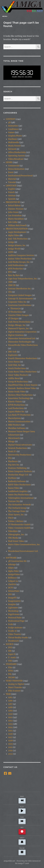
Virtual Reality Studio (18, 637)
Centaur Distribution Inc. (20, 289)
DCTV (11, 588)
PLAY (22, 810)
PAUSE (22, 851)
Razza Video (14, 488)
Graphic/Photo (15, 136)
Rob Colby (13, 222)
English (12, 189)
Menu (5, 16)
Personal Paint (15, 618)
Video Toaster (15, 634)
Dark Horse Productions (19, 322)
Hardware (13, 139)
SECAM (11, 677)
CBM (10, 282)
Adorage (12, 564)
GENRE (9, 162)
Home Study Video (17, 392)
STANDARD (11, 664)
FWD (22, 820)
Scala (11, 624)
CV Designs (13, 318)
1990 (10, 714)
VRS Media (13, 538)
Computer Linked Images (20, 295)
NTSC (11, 671)
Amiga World (14, 249)
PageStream (14, 614)
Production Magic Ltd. (18, 475)
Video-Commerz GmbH (19, 528)
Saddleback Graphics (18, 491)
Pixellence (13, 461)
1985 (10, 697)
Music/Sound (14, 146)
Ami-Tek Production (18, 239)
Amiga (11, 242)
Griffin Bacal (14, 378)
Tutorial (12, 182)
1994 (10, 727)
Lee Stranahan (15, 215)
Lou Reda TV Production (19, 415)
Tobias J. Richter (16, 521)
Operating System (16, 156)
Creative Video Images (18, 315)
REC (22, 830)
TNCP (11, 518)
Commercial (14, 166)
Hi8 (10, 651)
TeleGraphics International (21, 498)
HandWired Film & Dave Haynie (23, 385)
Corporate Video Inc (17, 302)
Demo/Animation (16, 169)
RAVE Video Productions (19, 485)
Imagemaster (14, 601)
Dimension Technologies (20, 342)
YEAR (8, 694)
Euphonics (13, 355)
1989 (10, 711)
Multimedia (13, 142)
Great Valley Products (18, 375)
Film (10, 667)
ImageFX (12, 598)
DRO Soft (12, 352)
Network (12, 149)
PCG (10, 458)
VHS (10, 661)
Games (11, 132)
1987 (10, 704)
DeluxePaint (14, 591)
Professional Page (16, 621)
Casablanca (13, 129)
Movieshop (13, 611)
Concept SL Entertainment (21, 299)
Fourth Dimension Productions (23, 358)
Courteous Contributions (20, 305)
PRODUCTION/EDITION (17, 229)
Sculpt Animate (15, 628)
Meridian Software (17, 428)
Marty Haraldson (16, 219)
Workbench (13, 641)
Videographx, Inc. (16, 534)
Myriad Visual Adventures (20, 445)
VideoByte (13, 531)
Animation (13, 126)
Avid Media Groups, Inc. (19, 262)
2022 (10, 754)
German (12, 195)
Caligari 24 (13, 581)
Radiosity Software (17, 481)
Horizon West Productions (20, 395)
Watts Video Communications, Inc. (24, 544)
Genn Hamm (14, 362)
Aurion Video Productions (20, 259)
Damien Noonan (16, 209)
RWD (22, 799)
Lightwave (13, 608)
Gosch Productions (17, 368)
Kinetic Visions (15, 402)
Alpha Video (14, 235)
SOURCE (10, 644)
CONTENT (10, 119)
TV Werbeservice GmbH (19, 525)
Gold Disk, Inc (15, 365)
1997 (10, 737)
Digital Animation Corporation (22, 332)
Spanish (12, 199)
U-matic (12, 657)
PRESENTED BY (13, 202)
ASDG (11, 252)
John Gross (13, 212)
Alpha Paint (13, 571)
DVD (10, 647)
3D (9, 122)
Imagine (12, 604)
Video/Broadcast (16, 159)
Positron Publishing (17, 468)
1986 (10, 701)
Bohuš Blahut (14, 205)
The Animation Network (19, 505)
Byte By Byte (14, 275)
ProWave (12, 478)
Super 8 (12, 654)
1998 (10, 741)
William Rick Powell (17, 225)
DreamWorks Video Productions (23, 345)
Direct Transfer (15, 687)
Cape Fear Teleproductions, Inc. (23, 279)
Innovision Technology (19, 398)
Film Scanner (14, 691)
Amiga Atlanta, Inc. (17, 245)
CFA (10, 292)
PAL (10, 674)
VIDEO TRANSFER (14, 681)
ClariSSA (12, 584)
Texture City (14, 501)
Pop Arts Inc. (14, 465)
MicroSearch (14, 438)
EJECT (22, 841)
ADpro (11, 568)
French (11, 192)
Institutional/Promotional (20, 176)
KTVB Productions (17, 405)
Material (12, 179)
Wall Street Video (16, 541)
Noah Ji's (12, 451)
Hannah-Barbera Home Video (22, 388)
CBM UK (12, 285)
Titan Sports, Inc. (16, 515)
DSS (10, 594)
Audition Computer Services (21, 255)
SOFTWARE (11, 558)
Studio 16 (12, 631)
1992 (10, 721)
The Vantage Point (17, 511)
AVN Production (16, 269)
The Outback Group (17, 508)
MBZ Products (15, 425)
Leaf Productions (16, 408)
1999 (10, 744)
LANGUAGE (11, 186)
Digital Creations (16, 335)
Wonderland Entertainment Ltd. (23, 551)
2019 (10, 750)
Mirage (11, 441)
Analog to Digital (16, 684)
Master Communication (19, 421)
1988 (10, 707)
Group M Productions (18, 382)
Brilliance (12, 578)
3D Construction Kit (17, 561)
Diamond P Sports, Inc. (19, 328)
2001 (10, 747)
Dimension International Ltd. (22, 338)
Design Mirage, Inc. (17, 325)
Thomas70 (15, 308)
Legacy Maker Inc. (16, 412)
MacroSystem (14, 418)
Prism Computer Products (20, 471)
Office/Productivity (17, 152)
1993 (10, 724)
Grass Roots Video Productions (22, 372)
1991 (10, 717)
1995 (10, 731)
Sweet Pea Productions (19, 495)
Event (11, 172)
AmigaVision (14, 574)
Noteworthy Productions (20, 455)
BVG (10, 272)
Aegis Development (17, 232)
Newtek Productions (18, 448)
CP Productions (15, 312)
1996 (10, 734)
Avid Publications (16, 265)
